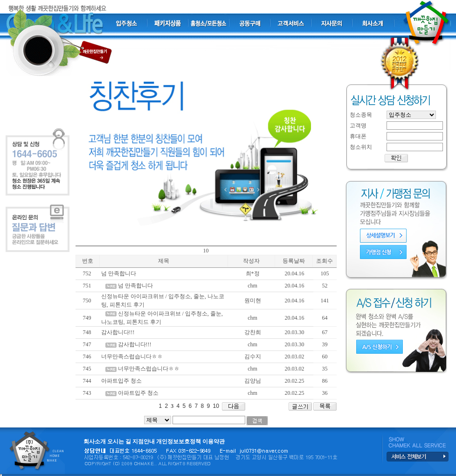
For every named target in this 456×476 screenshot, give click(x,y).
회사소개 (95, 441)
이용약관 (214, 441)
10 (215, 406)
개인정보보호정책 (179, 441)
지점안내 (144, 441)
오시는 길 (119, 441)
